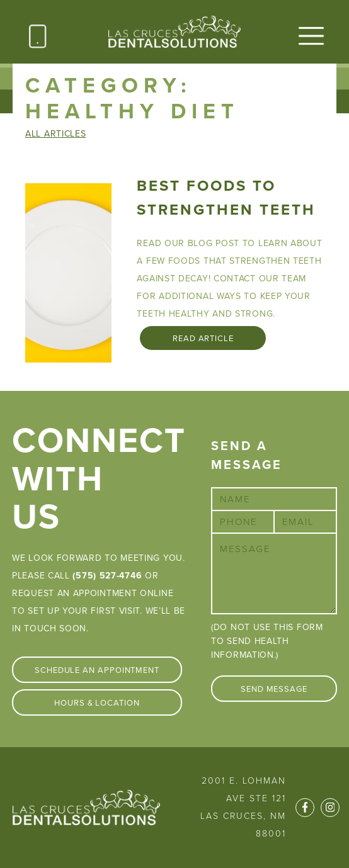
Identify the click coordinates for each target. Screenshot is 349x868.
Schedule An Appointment (97, 670)
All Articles (55, 134)
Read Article (203, 339)
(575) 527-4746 (107, 576)
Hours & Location (97, 703)
